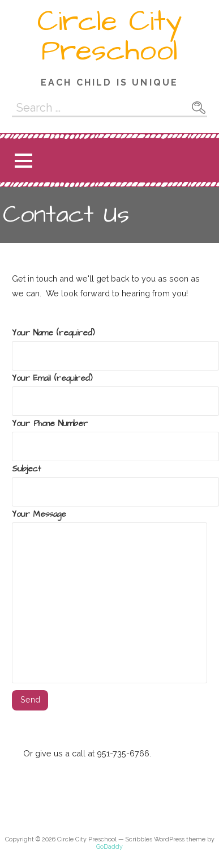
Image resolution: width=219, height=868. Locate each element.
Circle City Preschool (110, 36)
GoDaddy (109, 847)
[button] (23, 161)
